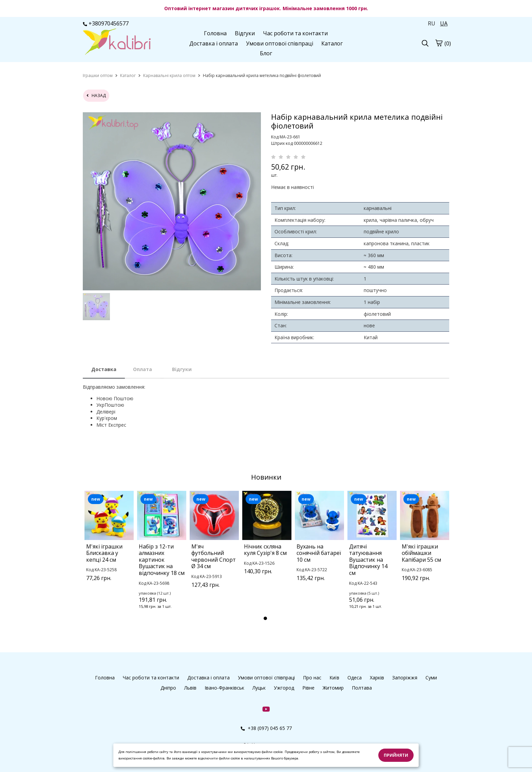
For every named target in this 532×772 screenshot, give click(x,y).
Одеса (355, 678)
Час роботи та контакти (295, 33)
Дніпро (168, 688)
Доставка (104, 369)
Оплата (142, 369)
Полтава (362, 688)
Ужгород (284, 688)
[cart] (439, 43)
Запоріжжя (405, 678)
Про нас (312, 678)
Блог (266, 53)
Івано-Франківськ (224, 688)
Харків (377, 678)
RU (432, 23)
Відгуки (245, 33)
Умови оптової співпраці (280, 43)
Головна (215, 33)
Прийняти (396, 755)
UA (444, 23)
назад (96, 95)
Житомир (333, 688)
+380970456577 (106, 23)
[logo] (117, 42)
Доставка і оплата (214, 43)
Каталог (332, 43)
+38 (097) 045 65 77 (266, 728)
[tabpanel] (109, 545)
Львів (190, 688)
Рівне (308, 688)
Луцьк (259, 688)
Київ (334, 678)
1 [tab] (265, 618)
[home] (98, 75)
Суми (431, 678)
